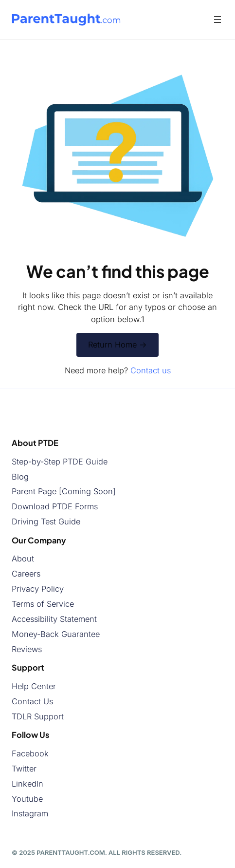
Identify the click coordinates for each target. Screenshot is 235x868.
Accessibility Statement (54, 619)
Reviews (27, 649)
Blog (20, 476)
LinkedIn (27, 784)
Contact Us (32, 701)
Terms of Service (43, 604)
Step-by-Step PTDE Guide (60, 462)
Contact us (151, 370)
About (23, 559)
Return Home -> (117, 345)
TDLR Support (38, 716)
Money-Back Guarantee (56, 634)
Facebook (30, 753)
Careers (26, 574)
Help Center (34, 686)
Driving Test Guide (46, 521)
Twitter (24, 769)
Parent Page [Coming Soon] (64, 491)
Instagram (30, 813)
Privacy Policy (38, 589)
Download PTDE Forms (55, 506)
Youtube (27, 798)
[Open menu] (217, 19)
